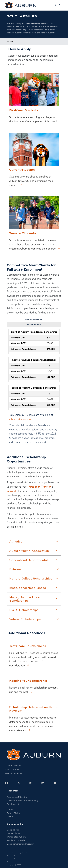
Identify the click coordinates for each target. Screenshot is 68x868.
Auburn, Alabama (14, 766)
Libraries (11, 810)
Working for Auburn (16, 837)
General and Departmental (34, 560)
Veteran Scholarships (34, 619)
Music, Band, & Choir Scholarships (34, 599)
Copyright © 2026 (14, 865)
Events (10, 817)
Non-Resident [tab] (34, 324)
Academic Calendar (16, 840)
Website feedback (14, 774)
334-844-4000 (13, 770)
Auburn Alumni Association (34, 551)
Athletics (34, 541)
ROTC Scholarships (34, 610)
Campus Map (13, 830)
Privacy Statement (14, 859)
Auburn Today (13, 813)
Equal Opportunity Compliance (19, 853)
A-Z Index (10, 862)
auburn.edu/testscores (21, 419)
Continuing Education (17, 797)
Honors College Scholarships (34, 578)
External (34, 569)
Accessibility (12, 856)
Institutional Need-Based (34, 588)
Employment (13, 804)
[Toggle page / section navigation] (57, 41)
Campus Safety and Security (21, 844)
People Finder (13, 833)
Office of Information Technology (22, 801)
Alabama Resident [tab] (34, 319)
